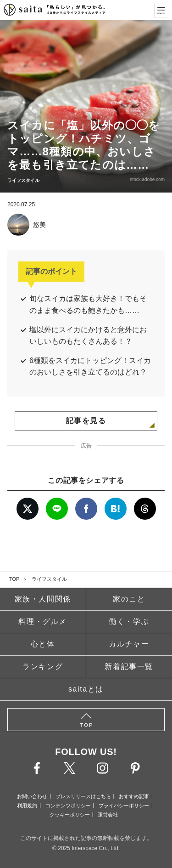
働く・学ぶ (129, 621)
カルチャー (129, 644)
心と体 (43, 644)
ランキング (43, 667)
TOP (14, 579)
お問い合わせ (32, 796)
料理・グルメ (43, 621)
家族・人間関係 (43, 599)
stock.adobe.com (147, 179)
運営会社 (108, 815)
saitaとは (86, 689)
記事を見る (86, 421)
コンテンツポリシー (68, 806)
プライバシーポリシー (124, 806)
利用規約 (27, 806)
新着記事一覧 (129, 667)
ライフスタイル (49, 579)
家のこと (129, 599)
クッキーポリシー (70, 815)
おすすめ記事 (134, 796)
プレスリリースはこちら (83, 796)
